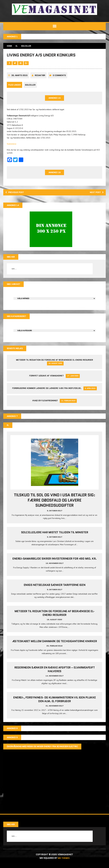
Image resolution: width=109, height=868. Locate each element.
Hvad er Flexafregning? (45, 404)
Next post (96, 195)
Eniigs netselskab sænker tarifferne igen (55, 589)
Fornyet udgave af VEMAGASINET (46, 379)
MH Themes (64, 863)
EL (17, 46)
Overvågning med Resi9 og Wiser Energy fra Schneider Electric (43, 751)
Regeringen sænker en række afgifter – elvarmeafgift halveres (55, 674)
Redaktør (40, 77)
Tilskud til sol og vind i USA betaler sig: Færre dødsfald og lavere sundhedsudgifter (55, 504)
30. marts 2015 (20, 77)
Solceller (31, 87)
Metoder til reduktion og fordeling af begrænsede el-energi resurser (54, 364)
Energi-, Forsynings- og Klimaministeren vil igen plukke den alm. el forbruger (54, 704)
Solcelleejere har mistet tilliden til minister (55, 537)
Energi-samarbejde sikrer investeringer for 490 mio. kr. (54, 563)
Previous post (16, 195)
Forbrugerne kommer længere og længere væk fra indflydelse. (47, 392)
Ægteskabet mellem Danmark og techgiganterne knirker (55, 645)
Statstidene (12, 145)
